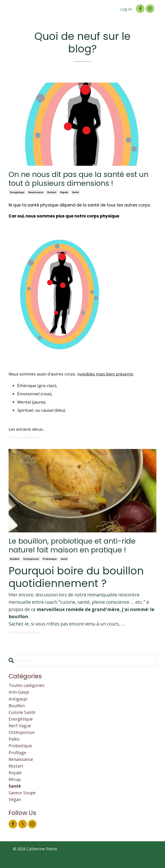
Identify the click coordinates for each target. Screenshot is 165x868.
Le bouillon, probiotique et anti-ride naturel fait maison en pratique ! (77, 547)
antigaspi (19, 702)
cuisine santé (23, 716)
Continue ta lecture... (25, 438)
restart (52, 193)
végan (15, 811)
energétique (17, 193)
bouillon (15, 561)
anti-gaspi (20, 695)
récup (15, 789)
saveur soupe (23, 803)
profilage (18, 760)
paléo (15, 746)
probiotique (50, 561)
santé (75, 193)
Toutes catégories (28, 688)
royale (64, 193)
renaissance (36, 193)
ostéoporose (31, 561)
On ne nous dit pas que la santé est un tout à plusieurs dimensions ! (78, 180)
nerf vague (21, 731)
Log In (126, 9)
